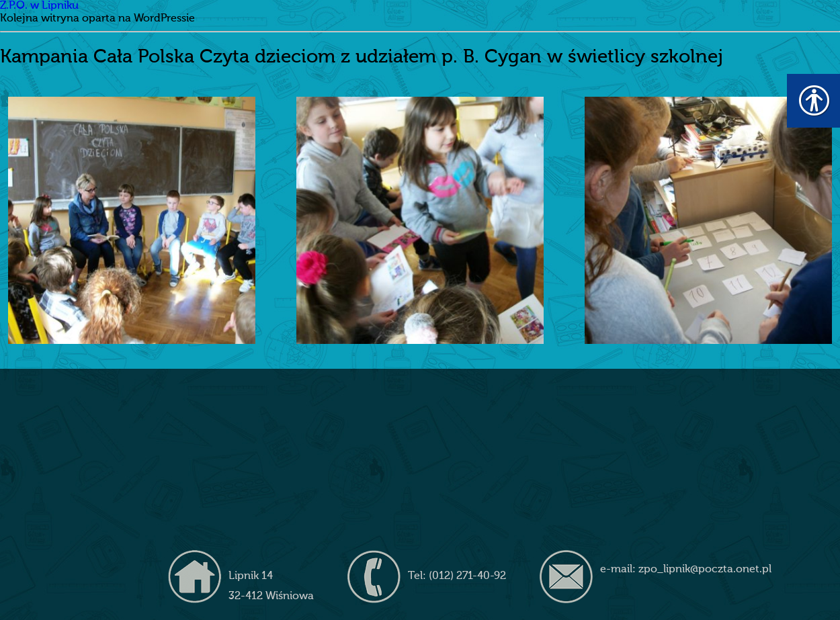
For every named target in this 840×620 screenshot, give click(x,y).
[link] (132, 220)
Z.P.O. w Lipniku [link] (39, 6)
